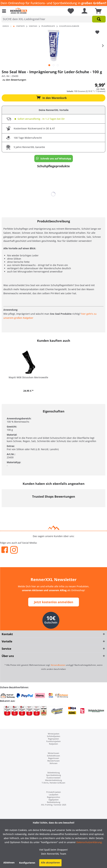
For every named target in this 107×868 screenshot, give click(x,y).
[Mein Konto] (84, 11)
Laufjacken (54, 795)
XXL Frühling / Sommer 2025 (54, 805)
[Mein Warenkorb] (97, 11)
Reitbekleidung (54, 802)
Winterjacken (54, 734)
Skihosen (53, 763)
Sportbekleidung (53, 775)
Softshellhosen (53, 756)
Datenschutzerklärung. (89, 842)
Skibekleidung (53, 773)
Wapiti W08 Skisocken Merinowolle (28, 377)
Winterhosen (53, 753)
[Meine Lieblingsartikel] (69, 11)
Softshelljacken (54, 736)
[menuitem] (5, 11)
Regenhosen (54, 758)
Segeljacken (54, 800)
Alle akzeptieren (50, 863)
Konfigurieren (27, 863)
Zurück (6, 26)
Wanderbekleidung (53, 780)
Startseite (20, 26)
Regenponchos (53, 797)
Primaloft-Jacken (54, 792)
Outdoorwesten (53, 778)
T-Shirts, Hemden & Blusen (53, 783)
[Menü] (5, 11)
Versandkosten (58, 665)
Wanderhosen (53, 761)
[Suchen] (99, 19)
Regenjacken (53, 739)
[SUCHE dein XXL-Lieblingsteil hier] (53, 19)
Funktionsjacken (53, 741)
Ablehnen (9, 863)
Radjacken (53, 744)
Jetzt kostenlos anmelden (54, 602)
